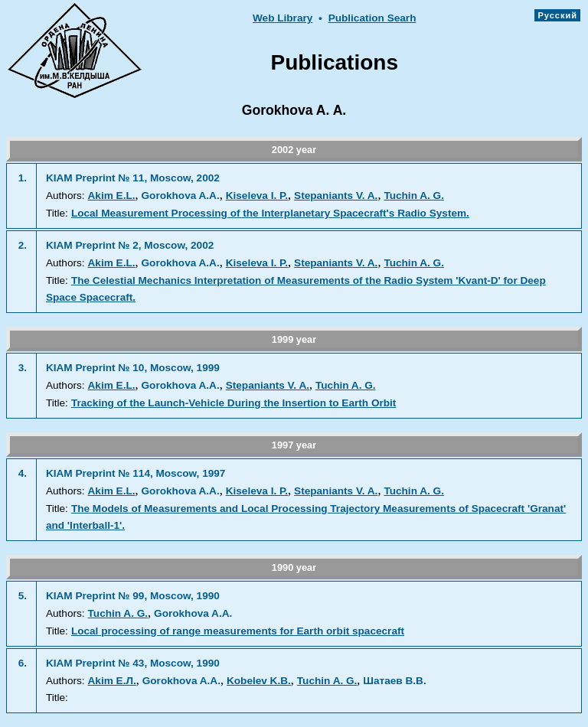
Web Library (283, 18)
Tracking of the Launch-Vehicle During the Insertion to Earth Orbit (234, 403)
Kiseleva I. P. (257, 196)
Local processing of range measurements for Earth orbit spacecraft (238, 631)
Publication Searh (372, 18)
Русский (557, 15)
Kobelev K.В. (259, 681)
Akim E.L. (112, 196)
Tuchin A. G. (414, 196)
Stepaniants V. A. (336, 196)
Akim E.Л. (112, 681)
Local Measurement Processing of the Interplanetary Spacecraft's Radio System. (270, 213)
